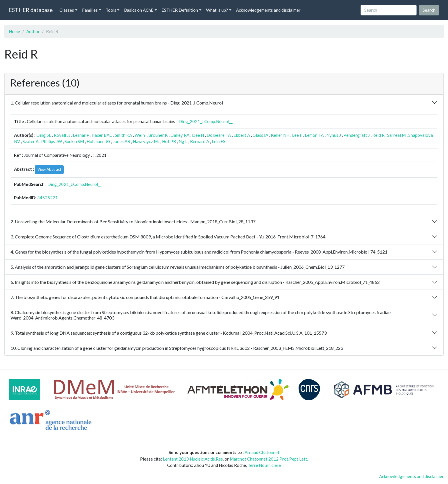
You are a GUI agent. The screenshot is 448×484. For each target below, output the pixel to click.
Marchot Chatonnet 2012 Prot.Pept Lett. (269, 459)
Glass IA (260, 135)
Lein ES (219, 141)
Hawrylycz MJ (146, 141)
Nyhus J (334, 135)
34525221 (47, 198)
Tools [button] (111, 10)
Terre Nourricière (264, 465)
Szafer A (31, 141)
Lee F (297, 135)
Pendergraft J (357, 135)
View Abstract (49, 169)
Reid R (378, 135)
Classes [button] (67, 10)
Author (33, 31)
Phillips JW (52, 141)
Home (14, 31)
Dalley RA (180, 135)
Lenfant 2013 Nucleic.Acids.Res (193, 459)
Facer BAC (102, 135)
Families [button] (90, 10)
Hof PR (169, 141)
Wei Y (140, 135)
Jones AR (122, 141)
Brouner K (158, 135)
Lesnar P (81, 135)
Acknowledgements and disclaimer (268, 10)
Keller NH (280, 135)
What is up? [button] (217, 10)
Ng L (183, 141)
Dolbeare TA (219, 135)
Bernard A (200, 141)
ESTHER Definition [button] (180, 10)
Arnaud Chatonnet (262, 452)
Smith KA (123, 135)
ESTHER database (31, 10)
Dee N (198, 135)
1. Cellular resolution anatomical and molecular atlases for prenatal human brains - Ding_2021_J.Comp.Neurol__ (118, 103)
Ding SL (44, 135)
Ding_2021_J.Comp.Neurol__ (206, 121)
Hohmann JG (98, 141)
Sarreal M (396, 135)
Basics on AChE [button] (139, 10)
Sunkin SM (74, 141)
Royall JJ (62, 135)
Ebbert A (242, 135)
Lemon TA (314, 135)
